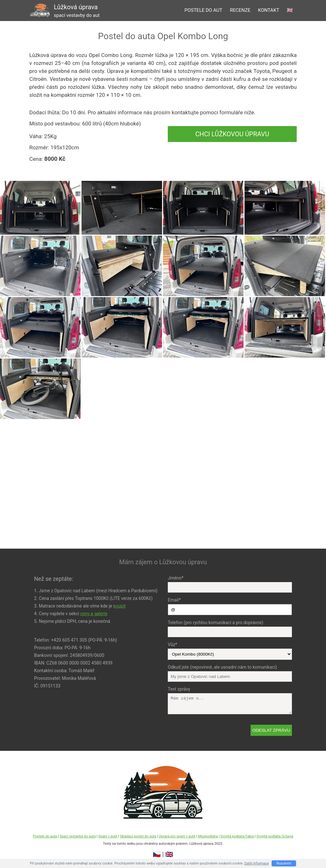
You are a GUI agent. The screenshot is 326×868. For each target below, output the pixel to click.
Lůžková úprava (77, 11)
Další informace (257, 863)
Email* (174, 600)
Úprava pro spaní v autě (177, 836)
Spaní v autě (108, 836)
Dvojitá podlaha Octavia (275, 836)
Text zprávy (179, 689)
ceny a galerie (94, 614)
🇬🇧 (290, 10)
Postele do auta (45, 836)
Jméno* (176, 578)
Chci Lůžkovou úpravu (232, 134)
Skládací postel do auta (138, 836)
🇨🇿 (157, 854)
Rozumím (284, 863)
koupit (120, 606)
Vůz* (172, 644)
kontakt (269, 10)
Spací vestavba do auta (78, 836)
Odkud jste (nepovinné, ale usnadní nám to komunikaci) (222, 667)
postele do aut (203, 10)
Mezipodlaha (208, 836)
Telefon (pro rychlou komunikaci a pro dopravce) (216, 623)
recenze (240, 10)
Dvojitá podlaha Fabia (237, 836)
